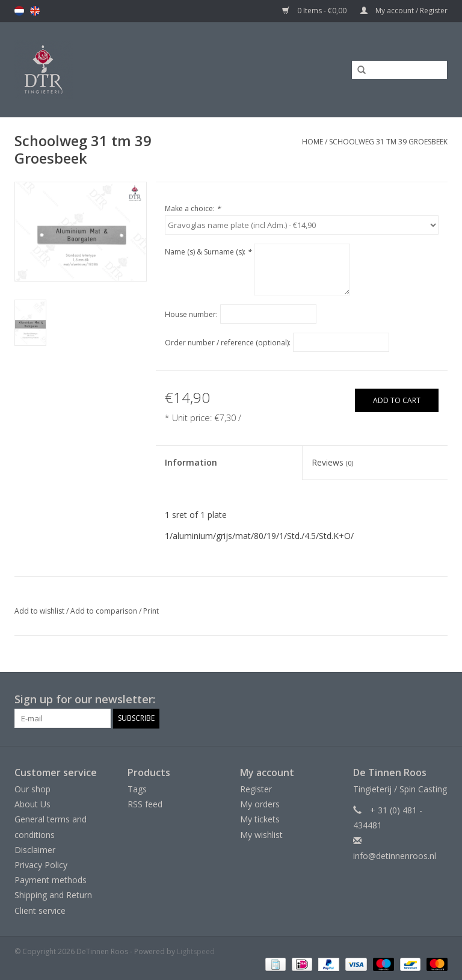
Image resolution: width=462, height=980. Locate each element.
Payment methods (51, 880)
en (35, 11)
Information (191, 462)
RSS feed (145, 804)
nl (19, 11)
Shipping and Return (53, 895)
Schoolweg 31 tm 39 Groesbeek (388, 142)
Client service (40, 911)
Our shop (32, 789)
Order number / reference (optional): (228, 343)
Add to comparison (105, 611)
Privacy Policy (41, 865)
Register (256, 789)
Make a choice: (193, 208)
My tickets (260, 819)
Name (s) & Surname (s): (208, 252)
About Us (32, 804)
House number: (191, 314)
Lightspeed (196, 951)
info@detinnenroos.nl (395, 856)
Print (151, 611)
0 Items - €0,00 (315, 11)
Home (313, 142)
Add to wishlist (39, 611)
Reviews (332, 462)
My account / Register (404, 11)
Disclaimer (35, 850)
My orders (260, 804)
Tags (137, 789)
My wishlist (261, 835)
